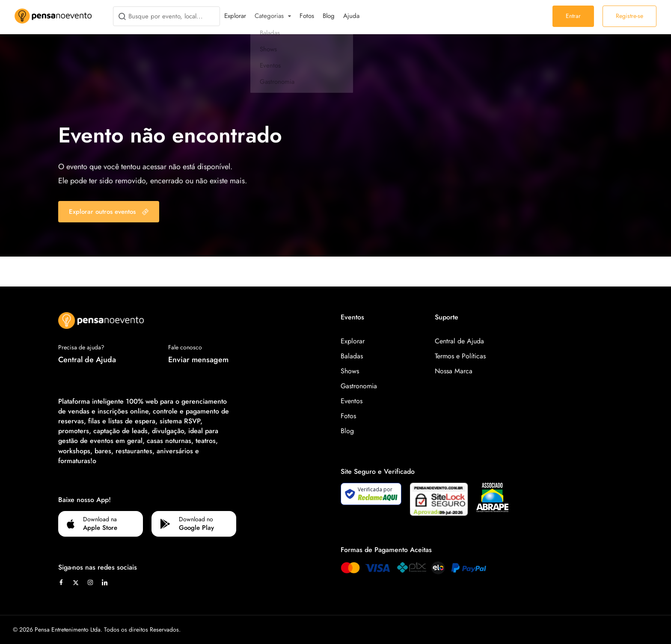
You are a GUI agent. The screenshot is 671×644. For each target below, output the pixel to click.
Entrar (573, 16)
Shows (350, 371)
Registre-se (629, 16)
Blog (329, 16)
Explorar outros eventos (109, 212)
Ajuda (351, 16)
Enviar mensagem (198, 360)
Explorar (235, 16)
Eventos (352, 401)
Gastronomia (359, 386)
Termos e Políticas (460, 356)
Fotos (307, 16)
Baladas (352, 356)
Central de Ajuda (87, 360)
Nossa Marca (454, 371)
